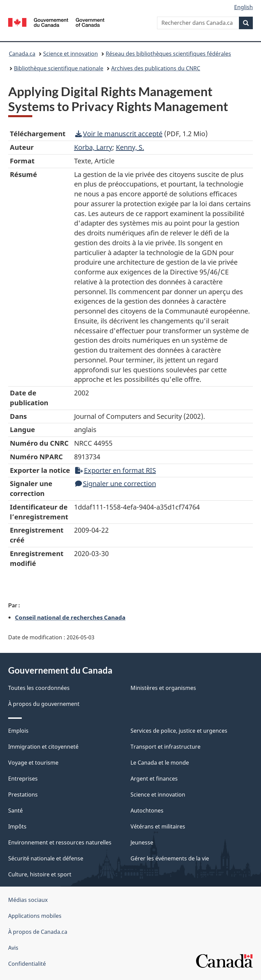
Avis (13, 948)
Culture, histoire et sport (40, 874)
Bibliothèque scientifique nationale (59, 68)
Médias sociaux (28, 900)
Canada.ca (22, 54)
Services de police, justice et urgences (179, 731)
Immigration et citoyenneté (43, 747)
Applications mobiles (35, 916)
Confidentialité (27, 964)
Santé (15, 810)
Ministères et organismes (163, 688)
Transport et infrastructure (166, 747)
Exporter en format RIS (116, 470)
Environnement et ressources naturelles (60, 842)
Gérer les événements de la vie (170, 858)
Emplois (18, 731)
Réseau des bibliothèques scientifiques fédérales (168, 54)
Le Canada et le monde (160, 763)
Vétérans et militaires (158, 826)
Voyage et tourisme (33, 763)
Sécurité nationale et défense (46, 858)
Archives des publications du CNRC (156, 68)
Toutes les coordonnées (39, 688)
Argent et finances (154, 779)
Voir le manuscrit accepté (119, 134)
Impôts (17, 826)
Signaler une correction (116, 484)
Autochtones (147, 810)
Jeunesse (142, 842)
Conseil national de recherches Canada (70, 617)
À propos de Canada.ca (38, 932)
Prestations (23, 795)
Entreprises (23, 779)
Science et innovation (71, 54)
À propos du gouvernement (44, 704)
